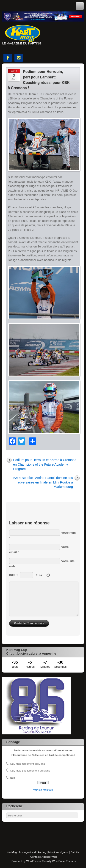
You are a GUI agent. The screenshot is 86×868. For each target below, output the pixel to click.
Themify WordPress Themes (59, 861)
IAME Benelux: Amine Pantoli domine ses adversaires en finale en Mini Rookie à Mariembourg (43, 482)
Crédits (75, 852)
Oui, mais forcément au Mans (28, 764)
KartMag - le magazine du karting (26, 852)
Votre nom (68, 533)
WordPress (33, 861)
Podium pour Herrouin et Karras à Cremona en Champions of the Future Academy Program (45, 464)
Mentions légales (58, 852)
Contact (35, 857)
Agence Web (49, 857)
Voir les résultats (43, 790)
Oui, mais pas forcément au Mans (30, 770)
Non (12, 778)
